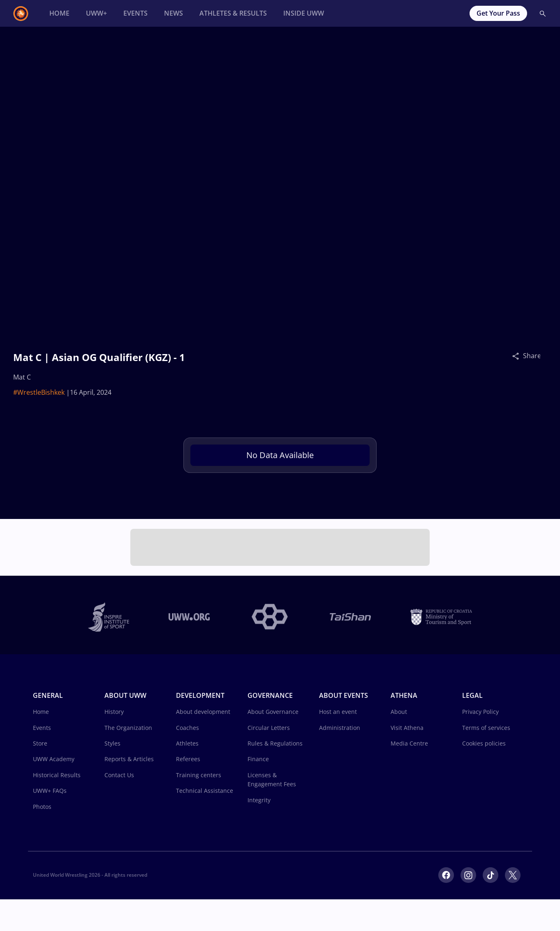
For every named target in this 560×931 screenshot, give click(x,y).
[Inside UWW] (304, 13)
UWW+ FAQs (50, 791)
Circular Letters (269, 728)
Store (40, 743)
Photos (42, 807)
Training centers (199, 775)
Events (42, 728)
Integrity (259, 800)
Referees (188, 759)
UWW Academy (54, 759)
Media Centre (409, 743)
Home (41, 712)
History (114, 712)
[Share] (518, 356)
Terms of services (486, 728)
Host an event (338, 712)
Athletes (187, 743)
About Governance (273, 712)
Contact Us (119, 775)
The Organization (128, 728)
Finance (258, 759)
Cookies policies (484, 743)
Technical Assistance (205, 791)
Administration (340, 728)
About (399, 712)
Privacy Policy (480, 712)
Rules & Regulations (275, 743)
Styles (112, 743)
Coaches (187, 728)
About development (203, 712)
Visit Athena (407, 728)
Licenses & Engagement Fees (272, 779)
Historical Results (57, 775)
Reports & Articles (129, 759)
